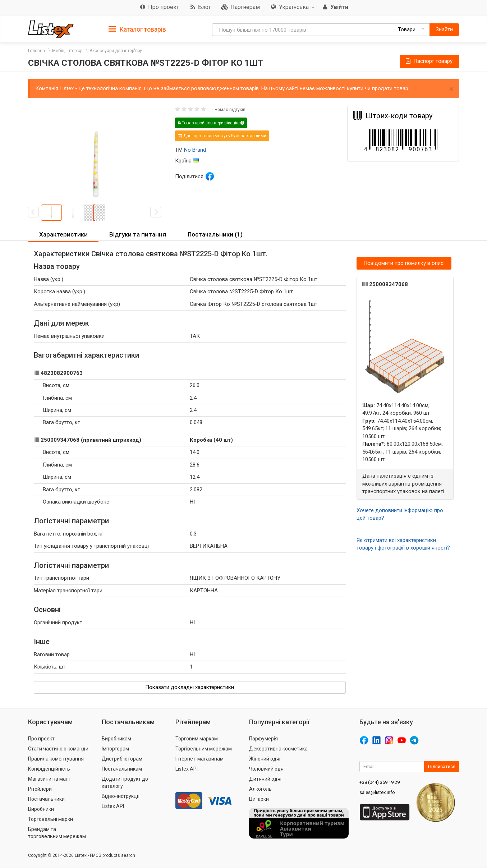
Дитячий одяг (266, 779)
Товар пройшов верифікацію (211, 123)
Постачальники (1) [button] (215, 234)
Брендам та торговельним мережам (57, 833)
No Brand (195, 150)
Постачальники (46, 799)
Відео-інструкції (121, 796)
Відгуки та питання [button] (138, 234)
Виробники (41, 809)
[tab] (137, 29)
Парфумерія (263, 739)
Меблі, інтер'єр (67, 51)
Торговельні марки (50, 819)
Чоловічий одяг (267, 769)
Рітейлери (40, 789)
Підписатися (442, 766)
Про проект (41, 739)
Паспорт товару (428, 61)
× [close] (451, 89)
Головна (36, 51)
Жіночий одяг (265, 759)
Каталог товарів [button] (137, 29)
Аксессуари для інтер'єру (116, 51)
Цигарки (259, 799)
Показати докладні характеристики (190, 687)
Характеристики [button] (63, 234)
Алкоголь (260, 789)
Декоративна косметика (278, 749)
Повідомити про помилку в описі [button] (404, 263)
